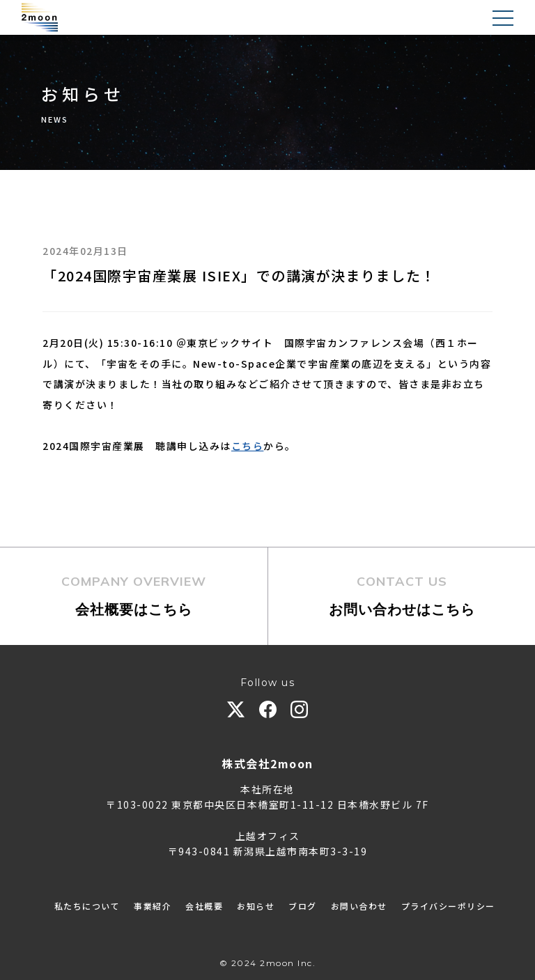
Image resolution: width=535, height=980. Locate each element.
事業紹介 (153, 906)
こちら (248, 446)
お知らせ (256, 906)
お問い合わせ (359, 906)
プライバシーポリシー (448, 906)
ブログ (303, 906)
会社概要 (204, 906)
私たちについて (87, 906)
